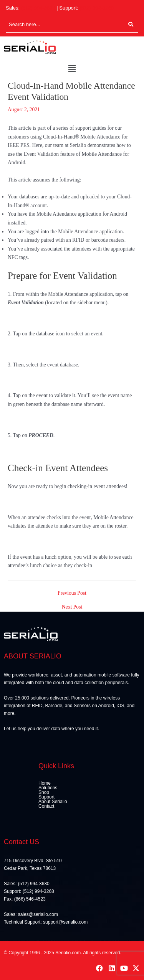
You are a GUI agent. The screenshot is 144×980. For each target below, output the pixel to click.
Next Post (72, 607)
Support (46, 797)
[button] (72, 69)
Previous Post (72, 593)
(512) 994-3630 (38, 8)
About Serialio (53, 802)
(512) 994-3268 (97, 8)
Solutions (48, 788)
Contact (46, 806)
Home (45, 783)
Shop (44, 792)
